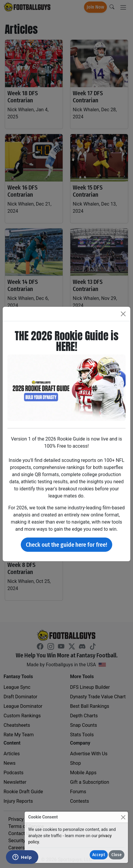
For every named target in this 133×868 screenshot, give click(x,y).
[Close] (123, 817)
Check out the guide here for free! (66, 545)
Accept (99, 855)
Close (117, 855)
